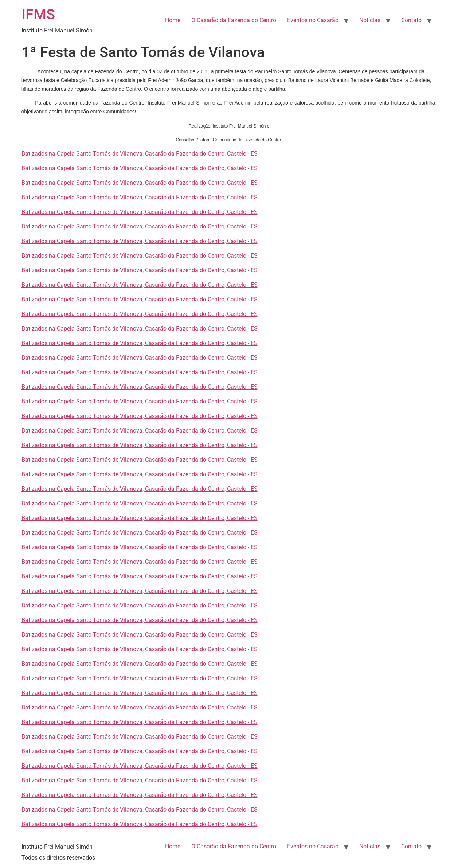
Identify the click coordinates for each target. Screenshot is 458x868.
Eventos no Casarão (313, 20)
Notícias (370, 20)
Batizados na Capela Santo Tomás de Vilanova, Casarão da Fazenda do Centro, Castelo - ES (140, 154)
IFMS (38, 14)
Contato (411, 20)
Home (173, 20)
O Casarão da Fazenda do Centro (234, 20)
